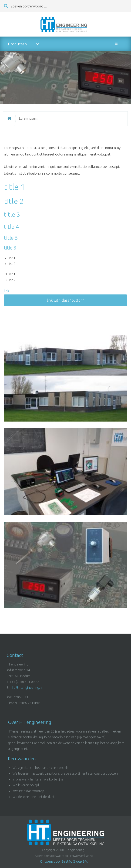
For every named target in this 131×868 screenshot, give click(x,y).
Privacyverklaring (82, 856)
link (7, 291)
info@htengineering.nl (26, 688)
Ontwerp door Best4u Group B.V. (64, 861)
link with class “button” (65, 300)
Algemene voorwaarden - (52, 856)
